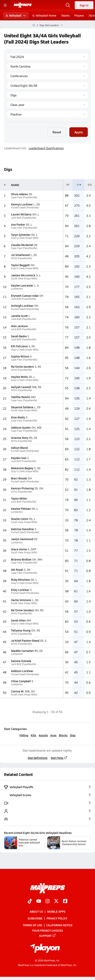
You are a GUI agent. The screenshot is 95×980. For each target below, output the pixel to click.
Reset (57, 132)
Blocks (63, 735)
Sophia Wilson (20, 356)
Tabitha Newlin (21, 397)
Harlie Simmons (21, 600)
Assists (43, 735)
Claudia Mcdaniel (22, 245)
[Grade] (47, 105)
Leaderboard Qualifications (46, 148)
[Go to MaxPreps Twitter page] (56, 901)
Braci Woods (19, 478)
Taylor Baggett (20, 265)
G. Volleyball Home (44, 15)
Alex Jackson (19, 326)
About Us (36, 911)
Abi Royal (17, 570)
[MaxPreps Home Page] (34, 25)
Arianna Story (20, 438)
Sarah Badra (19, 336)
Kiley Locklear (20, 590)
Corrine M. (18, 691)
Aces (53, 735)
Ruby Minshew (20, 580)
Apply (79, 132)
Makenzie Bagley (22, 468)
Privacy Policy (57, 918)
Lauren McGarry (21, 214)
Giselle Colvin (20, 519)
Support (47, 936)
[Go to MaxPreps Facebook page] (65, 901)
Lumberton (17, 289)
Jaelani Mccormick (23, 275)
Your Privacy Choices (47, 930)
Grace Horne (19, 549)
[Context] (47, 86)
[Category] (47, 95)
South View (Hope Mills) (24, 278)
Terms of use (32, 925)
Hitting (24, 735)
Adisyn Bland (19, 448)
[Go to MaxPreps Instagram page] (47, 901)
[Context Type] (47, 76)
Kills (33, 735)
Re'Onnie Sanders (22, 610)
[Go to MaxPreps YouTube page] (39, 901)
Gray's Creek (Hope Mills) (25, 238)
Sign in (84, 5)
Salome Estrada (21, 661)
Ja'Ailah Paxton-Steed (25, 640)
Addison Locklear (22, 671)
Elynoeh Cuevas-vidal (25, 296)
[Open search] (68, 5)
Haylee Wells (19, 377)
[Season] (47, 57)
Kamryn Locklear (22, 204)
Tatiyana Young (21, 630)
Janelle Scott (19, 316)
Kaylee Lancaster (22, 285)
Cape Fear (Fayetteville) (24, 197)
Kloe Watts (18, 417)
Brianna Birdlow (21, 559)
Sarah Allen (18, 620)
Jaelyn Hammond (22, 539)
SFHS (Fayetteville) (22, 258)
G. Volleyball (16, 15)
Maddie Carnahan (22, 651)
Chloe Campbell (21, 681)
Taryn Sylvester (21, 235)
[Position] (47, 114)
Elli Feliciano (19, 346)
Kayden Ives (19, 458)
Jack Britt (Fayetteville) (24, 218)
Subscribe (35, 918)
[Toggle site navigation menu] (5, 5)
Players (79, 15)
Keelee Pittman (21, 509)
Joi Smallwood (20, 255)
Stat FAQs (59, 758)
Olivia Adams (19, 194)
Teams (65, 15)
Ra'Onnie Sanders (22, 367)
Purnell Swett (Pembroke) (25, 208)
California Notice (59, 925)
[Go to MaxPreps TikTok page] (30, 901)
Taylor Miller (19, 498)
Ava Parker (18, 224)
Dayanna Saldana (22, 407)
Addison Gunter (21, 427)
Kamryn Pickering (22, 488)
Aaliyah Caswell (21, 387)
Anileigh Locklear (22, 306)
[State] (47, 66)
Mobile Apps (56, 911)
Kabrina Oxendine (22, 529)
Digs (73, 735)
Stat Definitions (38, 758)
